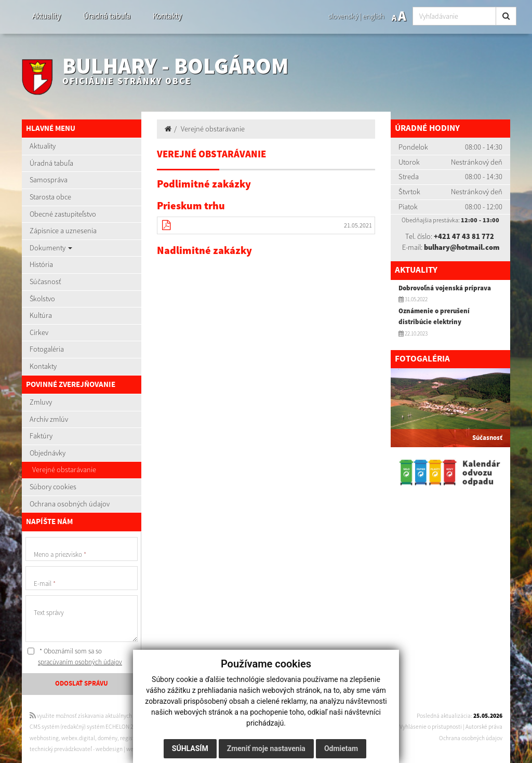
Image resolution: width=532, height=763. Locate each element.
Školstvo (42, 299)
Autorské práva (484, 727)
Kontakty (167, 16)
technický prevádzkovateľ (61, 749)
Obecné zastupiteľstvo (63, 214)
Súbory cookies (53, 487)
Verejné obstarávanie (64, 470)
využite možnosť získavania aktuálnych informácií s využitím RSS (112, 716)
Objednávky (48, 453)
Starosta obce (50, 197)
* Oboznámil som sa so (75, 657)
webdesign (109, 749)
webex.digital (78, 738)
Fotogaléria (47, 349)
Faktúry (41, 436)
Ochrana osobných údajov (70, 504)
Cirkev (39, 332)
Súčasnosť (45, 282)
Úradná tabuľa (107, 16)
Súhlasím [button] (190, 748)
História (41, 264)
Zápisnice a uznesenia (63, 231)
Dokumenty (51, 248)
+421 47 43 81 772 (464, 236)
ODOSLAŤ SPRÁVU (82, 684)
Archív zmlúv (49, 419)
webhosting (44, 738)
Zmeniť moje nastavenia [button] (266, 748)
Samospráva (49, 180)
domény (108, 738)
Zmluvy (41, 402)
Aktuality (46, 16)
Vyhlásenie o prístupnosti (431, 727)
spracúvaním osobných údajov (80, 662)
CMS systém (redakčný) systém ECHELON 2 (82, 727)
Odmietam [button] (341, 748)
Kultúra (41, 315)
